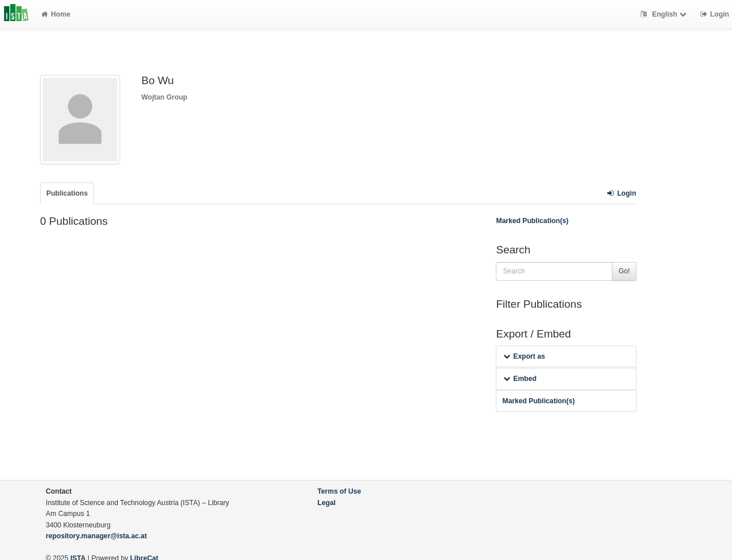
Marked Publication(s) (532, 221)
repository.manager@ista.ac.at (96, 536)
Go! (624, 271)
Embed (520, 379)
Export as (524, 356)
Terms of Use (339, 491)
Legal (327, 503)
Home (56, 14)
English (665, 14)
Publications (67, 193)
